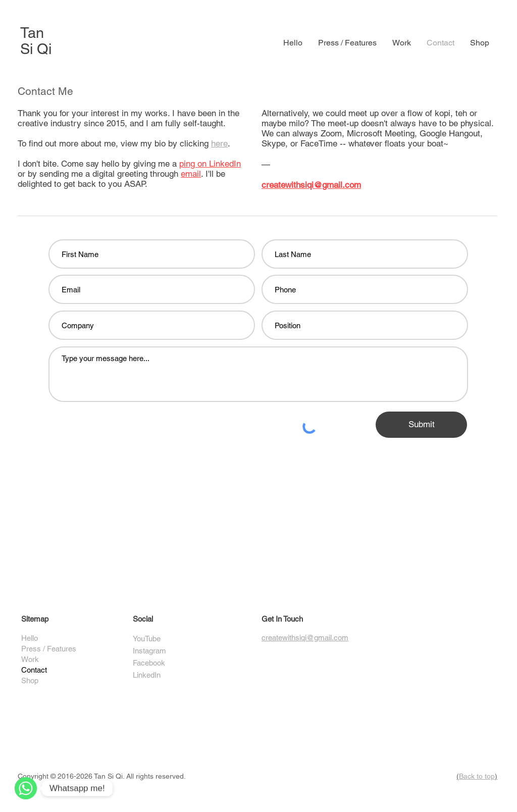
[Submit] (421, 425)
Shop (30, 680)
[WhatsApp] (26, 788)
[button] (401, 43)
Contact (34, 670)
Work (30, 659)
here (219, 143)
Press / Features (49, 649)
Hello (30, 638)
